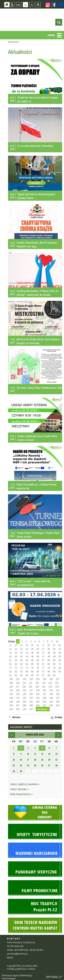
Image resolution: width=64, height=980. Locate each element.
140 (11, 698)
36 (38, 653)
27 (43, 649)
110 (24, 683)
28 (49, 649)
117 (17, 686)
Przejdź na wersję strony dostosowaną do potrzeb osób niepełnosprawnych (12, 5)
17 (43, 645)
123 (57, 686)
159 (31, 705)
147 (58, 698)
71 (10, 668)
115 (56, 683)
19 (54, 645)
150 (24, 702)
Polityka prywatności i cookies (21, 969)
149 (18, 702)
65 (32, 664)
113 (44, 683)
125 (18, 690)
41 (10, 656)
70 (60, 664)
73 (21, 668)
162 (51, 705)
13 (21, 645)
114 (50, 683)
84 (27, 671)
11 (10, 645)
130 (51, 690)
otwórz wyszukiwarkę (59, 22)
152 (38, 702)
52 (16, 660)
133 (18, 694)
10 (57, 641)
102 (24, 679)
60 (60, 660)
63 (21, 664)
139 (58, 694)
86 (38, 671)
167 (31, 709)
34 (27, 653)
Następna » (43, 709)
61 (10, 664)
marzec (12, 735)
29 (54, 649)
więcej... (11, 957)
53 (21, 660)
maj (58, 735)
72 (16, 668)
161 (44, 705)
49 (54, 656)
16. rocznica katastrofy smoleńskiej (35, 146)
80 (60, 668)
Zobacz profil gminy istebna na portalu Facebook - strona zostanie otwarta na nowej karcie (54, 5)
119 (30, 686)
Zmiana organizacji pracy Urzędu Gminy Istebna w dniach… (37, 438)
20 (59, 645)
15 (32, 645)
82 (16, 671)
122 (50, 686)
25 (32, 649)
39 (54, 653)
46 (38, 656)
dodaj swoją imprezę (21, 794)
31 (10, 653)
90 (60, 671)
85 (32, 671)
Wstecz (16, 717)
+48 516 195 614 (36, 950)
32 (16, 653)
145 (44, 698)
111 (31, 683)
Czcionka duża (38, 5)
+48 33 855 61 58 (21, 950)
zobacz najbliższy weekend (25, 784)
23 (21, 649)
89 (54, 671)
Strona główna (7, 5)
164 (11, 709)
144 (38, 698)
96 (38, 675)
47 (43, 656)
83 (21, 671)
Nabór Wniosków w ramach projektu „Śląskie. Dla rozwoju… (35, 631)
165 (18, 709)
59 (54, 660)
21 (10, 649)
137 (44, 694)
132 (11, 694)
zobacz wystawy (19, 789)
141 (18, 698)
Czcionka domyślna (25, 5)
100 (11, 679)
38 (49, 653)
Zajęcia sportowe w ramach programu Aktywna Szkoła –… (36, 196)
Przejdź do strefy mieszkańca (3, 54)
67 (43, 664)
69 (54, 664)
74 (27, 668)
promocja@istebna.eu (17, 954)
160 (38, 705)
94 (27, 675)
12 (16, 645)
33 (21, 653)
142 (24, 698)
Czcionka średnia (32, 5)
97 (43, 675)
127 (31, 690)
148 (11, 702)
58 (49, 660)
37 (43, 653)
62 (16, 664)
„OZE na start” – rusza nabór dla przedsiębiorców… (34, 583)
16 (38, 645)
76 (38, 668)
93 (21, 675)
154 (51, 702)
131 (58, 690)
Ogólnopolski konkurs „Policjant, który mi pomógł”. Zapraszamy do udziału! (37, 293)
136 (38, 694)
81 (10, 671)
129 (44, 690)
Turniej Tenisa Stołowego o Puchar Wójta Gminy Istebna (38, 535)
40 (60, 653)
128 (38, 690)
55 (32, 660)
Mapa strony (19, 5)
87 (43, 671)
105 (44, 679)
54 (27, 660)
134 (24, 694)
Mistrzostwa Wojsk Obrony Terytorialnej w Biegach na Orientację (38, 341)
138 (51, 694)
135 (31, 694)
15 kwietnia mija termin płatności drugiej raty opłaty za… (37, 99)
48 (49, 656)
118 (24, 686)
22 (16, 649)
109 (18, 683)
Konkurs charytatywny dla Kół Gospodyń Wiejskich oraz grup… (37, 244)
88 (49, 671)
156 (11, 705)
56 (38, 660)
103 (31, 679)
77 (43, 668)
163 (58, 705)
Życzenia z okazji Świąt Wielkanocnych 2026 (39, 388)
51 (10, 660)
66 (38, 664)
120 (37, 686)
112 (37, 683)
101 (18, 679)
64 (27, 664)
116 (11, 686)
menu (51, 35)
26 (38, 649)
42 (16, 656)
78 (49, 668)
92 (16, 675)
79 (54, 668)
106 (51, 679)
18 (48, 645)
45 (32, 656)
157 (18, 705)
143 (31, 698)
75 (32, 668)
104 (38, 679)
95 (32, 675)
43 (21, 656)
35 (32, 653)
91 (10, 675)
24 (27, 649)
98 (49, 675)
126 (24, 690)
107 (58, 679)
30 (60, 649)
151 (31, 702)
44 (27, 656)
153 (44, 702)
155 (58, 702)
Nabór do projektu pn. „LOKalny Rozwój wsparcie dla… (36, 486)
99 (54, 675)
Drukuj (59, 717)
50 (60, 656)
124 (11, 690)
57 (43, 660)
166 (24, 709)
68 (49, 664)
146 (51, 698)
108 (11, 683)
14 (27, 645)
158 (24, 705)
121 (44, 686)
